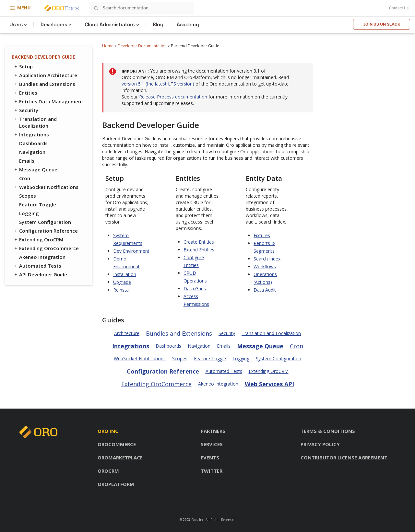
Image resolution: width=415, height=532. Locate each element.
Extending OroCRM (38, 239)
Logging (29, 213)
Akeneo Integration (42, 257)
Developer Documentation (142, 46)
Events (210, 457)
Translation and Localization (35, 122)
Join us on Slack (382, 24)
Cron (25, 178)
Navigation (32, 152)
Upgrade (122, 282)
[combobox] (142, 8)
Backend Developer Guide (43, 57)
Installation (125, 274)
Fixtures (262, 235)
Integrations (31, 134)
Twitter (212, 471)
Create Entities (199, 242)
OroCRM (108, 471)
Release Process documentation (173, 97)
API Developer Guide (40, 274)
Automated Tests (37, 266)
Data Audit (265, 290)
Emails (27, 161)
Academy (188, 24)
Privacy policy (320, 444)
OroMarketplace (120, 457)
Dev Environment (131, 251)
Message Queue (35, 169)
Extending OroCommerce (46, 248)
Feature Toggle (38, 204)
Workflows (265, 266)
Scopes (28, 196)
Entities (25, 93)
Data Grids (195, 289)
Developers (53, 24)
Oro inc (108, 431)
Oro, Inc (197, 520)
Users (16, 24)
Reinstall (122, 290)
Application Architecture (45, 75)
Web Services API (269, 384)
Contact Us (399, 8)
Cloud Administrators (110, 24)
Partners (213, 431)
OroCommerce (117, 444)
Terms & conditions (328, 431)
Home (108, 46)
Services (212, 444)
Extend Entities (199, 250)
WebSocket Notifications (46, 187)
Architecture (127, 333)
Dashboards (33, 143)
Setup (23, 66)
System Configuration (45, 222)
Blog (158, 24)
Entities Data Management (48, 101)
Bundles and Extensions (44, 84)
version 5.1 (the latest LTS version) (159, 84)
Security (26, 110)
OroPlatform (116, 484)
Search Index (267, 259)
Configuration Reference (46, 231)
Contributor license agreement (344, 457)
